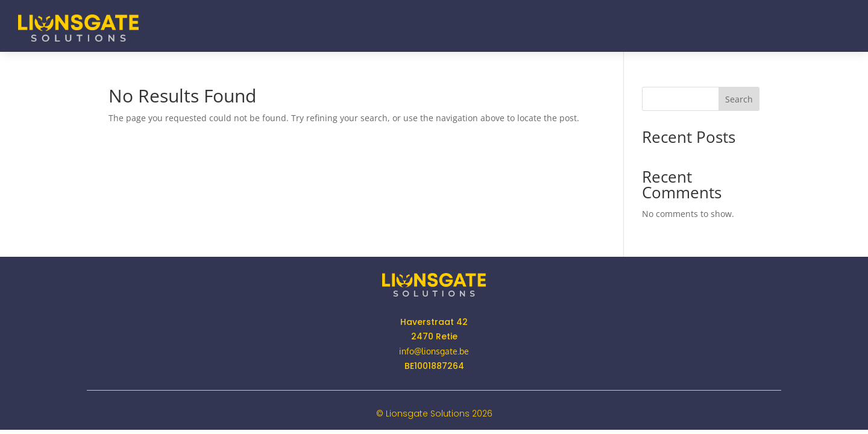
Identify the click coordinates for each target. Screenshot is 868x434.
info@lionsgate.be (434, 351)
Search (739, 99)
